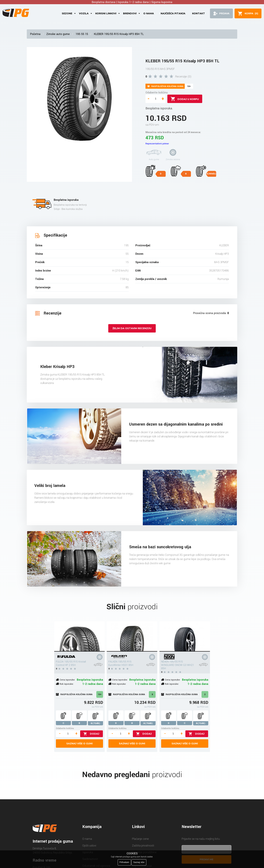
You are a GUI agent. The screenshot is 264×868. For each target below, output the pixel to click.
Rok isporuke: (67, 684)
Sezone (67, 13)
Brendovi (130, 13)
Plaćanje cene (140, 839)
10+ (100, 694)
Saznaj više (139, 862)
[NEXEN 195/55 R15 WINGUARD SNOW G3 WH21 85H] (185, 636)
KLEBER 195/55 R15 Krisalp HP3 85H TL (119, 34)
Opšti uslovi (89, 846)
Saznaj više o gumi (79, 743)
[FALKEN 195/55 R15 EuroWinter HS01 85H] (132, 636)
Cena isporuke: (67, 680)
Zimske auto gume (58, 34)
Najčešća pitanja (173, 13)
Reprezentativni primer (157, 144)
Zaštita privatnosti (143, 846)
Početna (35, 34)
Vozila (84, 13)
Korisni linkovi (106, 13)
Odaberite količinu (157, 92)
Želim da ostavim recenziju (132, 328)
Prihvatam (124, 862)
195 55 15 (82, 34)
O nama (149, 13)
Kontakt (199, 13)
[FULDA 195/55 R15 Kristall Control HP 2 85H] (79, 636)
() (251, 13)
